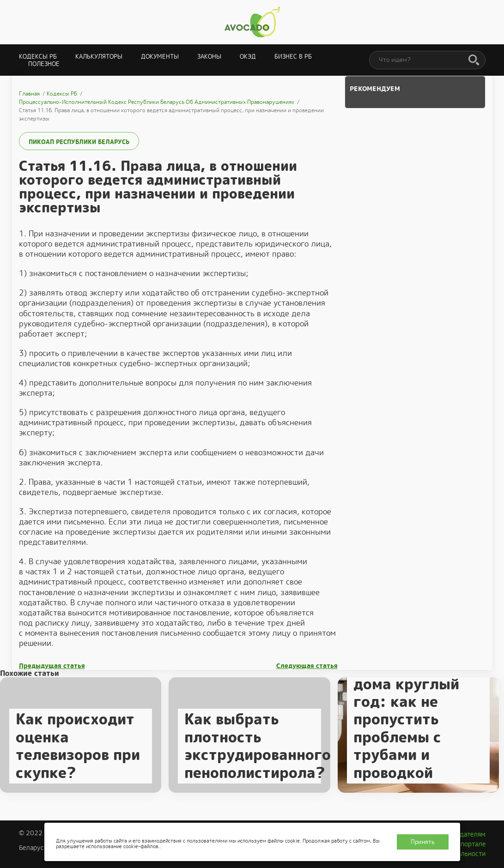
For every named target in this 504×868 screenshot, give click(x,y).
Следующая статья (307, 666)
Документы (160, 57)
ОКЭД (248, 57)
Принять (423, 842)
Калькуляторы (99, 57)
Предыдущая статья (52, 666)
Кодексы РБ (38, 57)
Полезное (44, 64)
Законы (209, 57)
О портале (470, 844)
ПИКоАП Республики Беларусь (79, 142)
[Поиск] (474, 60)
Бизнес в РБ (293, 57)
